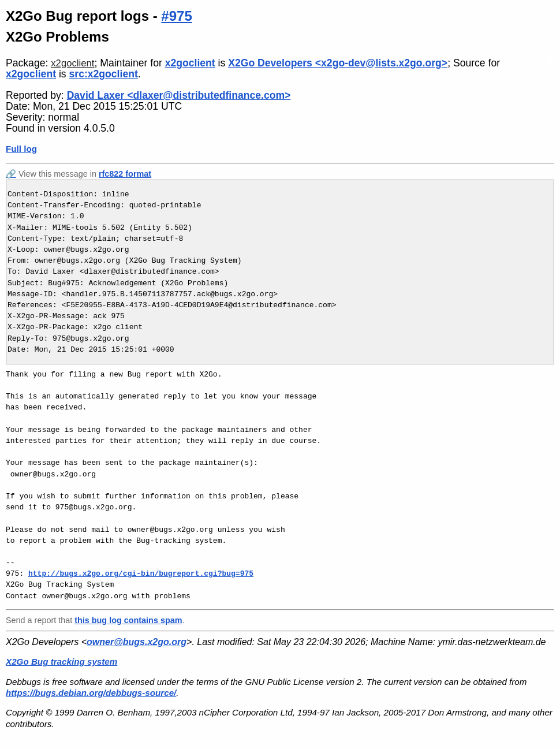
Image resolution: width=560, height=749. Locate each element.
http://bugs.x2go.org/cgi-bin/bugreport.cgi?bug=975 (141, 573)
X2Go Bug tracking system (61, 662)
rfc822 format (125, 174)
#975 (176, 16)
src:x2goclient (104, 74)
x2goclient (72, 63)
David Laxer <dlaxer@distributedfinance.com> (179, 95)
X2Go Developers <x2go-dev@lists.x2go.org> (338, 63)
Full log (21, 149)
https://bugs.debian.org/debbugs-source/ (91, 693)
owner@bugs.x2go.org (137, 642)
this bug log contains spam (128, 620)
